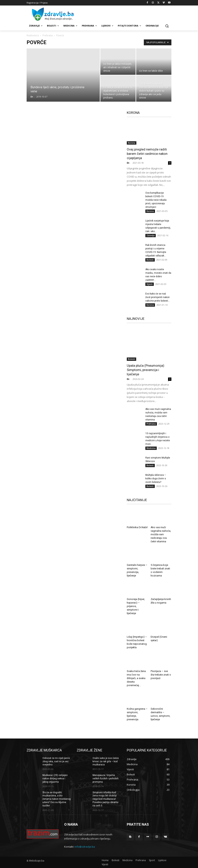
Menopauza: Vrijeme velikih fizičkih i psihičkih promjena (106, 779)
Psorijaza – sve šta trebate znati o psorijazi (161, 675)
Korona (132, 143)
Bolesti (150, 260)
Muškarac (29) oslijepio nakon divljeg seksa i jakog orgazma (55, 779)
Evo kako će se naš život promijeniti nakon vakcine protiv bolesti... (158, 297)
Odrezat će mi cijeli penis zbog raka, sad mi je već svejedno (56, 761)
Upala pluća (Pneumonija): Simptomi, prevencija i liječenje (146, 370)
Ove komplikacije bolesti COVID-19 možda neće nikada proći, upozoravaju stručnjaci (156, 200)
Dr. (32, 97)
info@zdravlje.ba (85, 847)
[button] (167, 26)
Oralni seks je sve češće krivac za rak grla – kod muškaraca (106, 761)
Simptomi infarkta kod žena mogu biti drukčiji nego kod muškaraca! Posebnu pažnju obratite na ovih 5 (105, 799)
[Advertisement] (126, 14)
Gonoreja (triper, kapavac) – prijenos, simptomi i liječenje (136, 606)
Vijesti (150, 284)
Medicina (151, 448)
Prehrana (48, 35)
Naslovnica (33, 35)
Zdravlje (151, 235)
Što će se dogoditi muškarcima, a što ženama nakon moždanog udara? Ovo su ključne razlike (57, 799)
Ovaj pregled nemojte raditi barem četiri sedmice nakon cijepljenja (147, 154)
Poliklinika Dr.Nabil (137, 527)
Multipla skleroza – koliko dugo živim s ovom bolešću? (156, 479)
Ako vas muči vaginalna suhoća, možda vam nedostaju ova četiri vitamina (161, 534)
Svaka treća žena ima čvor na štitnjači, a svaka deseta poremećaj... (136, 678)
